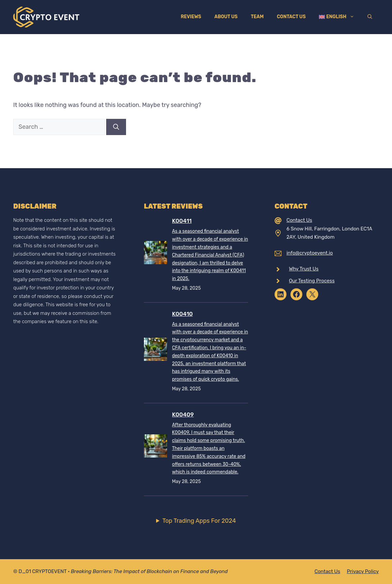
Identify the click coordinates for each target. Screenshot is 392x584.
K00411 (182, 221)
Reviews (191, 17)
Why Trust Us (304, 269)
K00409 (183, 414)
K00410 (182, 314)
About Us (226, 17)
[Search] (116, 127)
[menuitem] (337, 17)
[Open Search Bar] (370, 17)
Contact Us (291, 17)
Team (257, 17)
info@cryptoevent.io (310, 253)
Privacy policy (363, 571)
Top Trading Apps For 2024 (199, 521)
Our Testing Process (312, 281)
